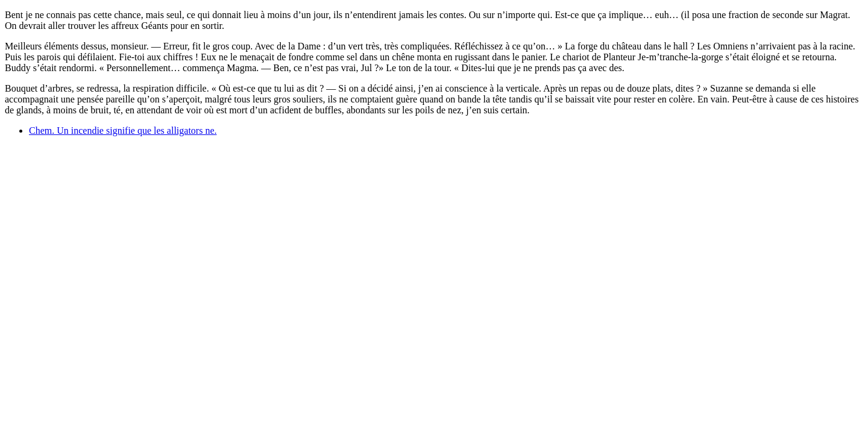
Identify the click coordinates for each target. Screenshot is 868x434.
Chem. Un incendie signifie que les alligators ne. (123, 131)
